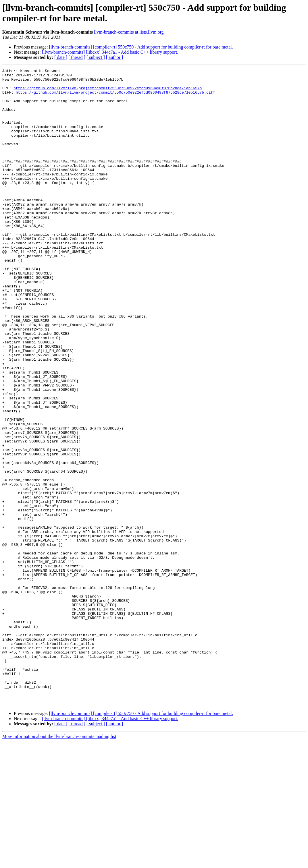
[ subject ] (96, 57)
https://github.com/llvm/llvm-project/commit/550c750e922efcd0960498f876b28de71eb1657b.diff (115, 97)
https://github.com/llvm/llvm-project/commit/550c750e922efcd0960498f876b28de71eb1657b (108, 92)
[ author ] (115, 57)
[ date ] (61, 57)
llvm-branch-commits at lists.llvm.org (129, 32)
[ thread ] (77, 57)
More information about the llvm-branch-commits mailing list (59, 863)
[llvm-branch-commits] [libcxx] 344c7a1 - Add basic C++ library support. (110, 52)
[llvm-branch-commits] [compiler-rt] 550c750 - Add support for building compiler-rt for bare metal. (141, 47)
